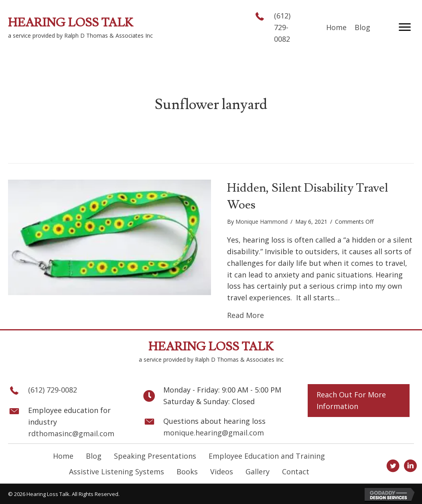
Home (63, 456)
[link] (336, 27)
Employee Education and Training (267, 456)
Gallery (258, 472)
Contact (296, 472)
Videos (222, 472)
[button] (405, 27)
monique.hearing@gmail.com (214, 433)
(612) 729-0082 (282, 27)
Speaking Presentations (155, 456)
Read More (245, 315)
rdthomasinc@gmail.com (71, 433)
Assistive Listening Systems (117, 472)
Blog (94, 456)
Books (187, 472)
